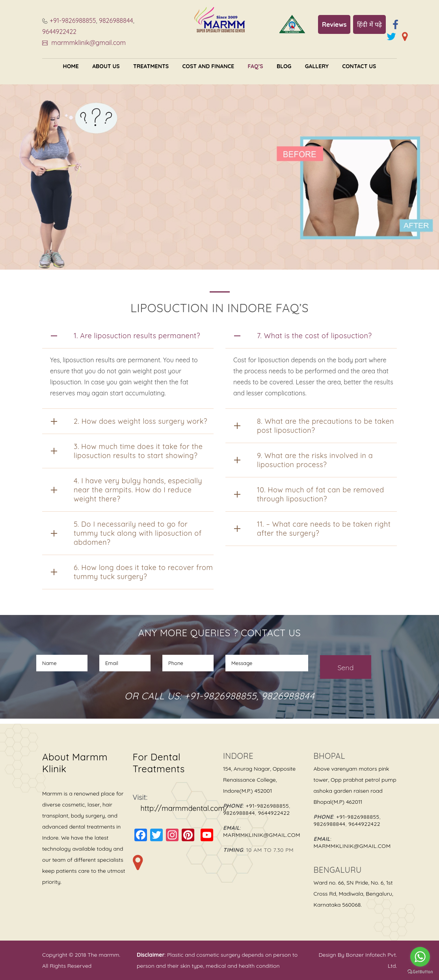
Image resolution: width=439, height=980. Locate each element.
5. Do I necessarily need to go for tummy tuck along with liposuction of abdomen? (138, 533)
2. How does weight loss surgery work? (140, 421)
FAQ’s (256, 66)
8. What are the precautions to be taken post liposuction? (326, 426)
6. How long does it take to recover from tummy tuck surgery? (143, 572)
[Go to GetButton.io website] (420, 972)
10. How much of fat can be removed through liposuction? (321, 494)
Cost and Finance (208, 66)
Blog (284, 66)
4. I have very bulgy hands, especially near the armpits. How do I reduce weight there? (138, 490)
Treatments (151, 66)
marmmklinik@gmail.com (88, 43)
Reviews (334, 24)
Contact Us (359, 66)
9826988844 (116, 20)
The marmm (102, 955)
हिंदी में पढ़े (369, 24)
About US (106, 66)
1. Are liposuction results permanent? (137, 336)
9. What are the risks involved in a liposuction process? (315, 460)
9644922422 (59, 32)
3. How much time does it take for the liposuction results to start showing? (138, 451)
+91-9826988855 (73, 20)
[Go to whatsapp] (420, 957)
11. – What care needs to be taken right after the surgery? (324, 529)
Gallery (317, 66)
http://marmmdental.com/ (185, 808)
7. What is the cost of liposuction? (314, 336)
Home (71, 66)
